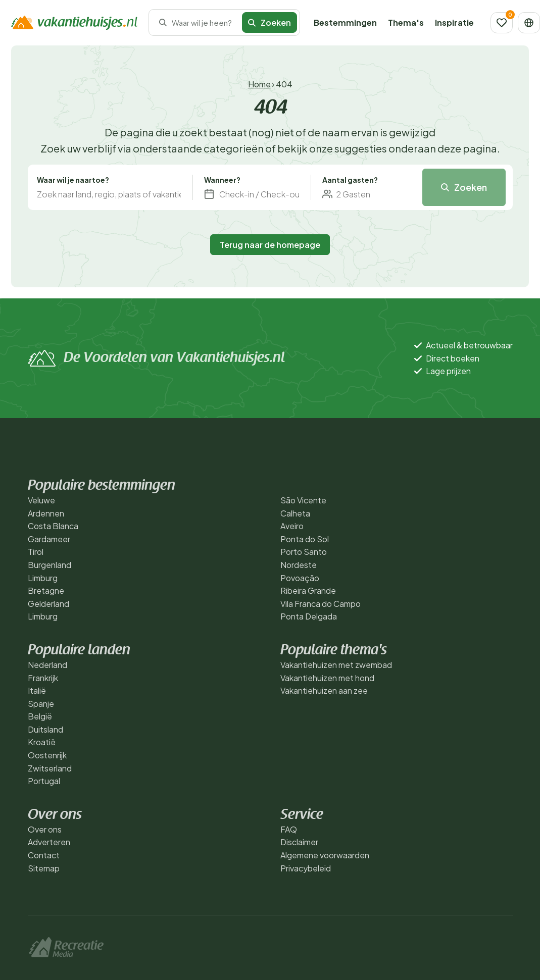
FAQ (289, 829)
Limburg (43, 578)
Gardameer (49, 539)
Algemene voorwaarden (325, 855)
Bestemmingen (345, 22)
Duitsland (45, 729)
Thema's (406, 22)
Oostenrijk (47, 755)
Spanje (41, 704)
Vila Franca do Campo (321, 604)
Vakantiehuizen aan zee (324, 690)
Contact (44, 855)
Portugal (44, 781)
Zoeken (269, 22)
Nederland (47, 665)
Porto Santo (304, 552)
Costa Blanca (53, 526)
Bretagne (46, 590)
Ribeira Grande (308, 590)
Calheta (295, 513)
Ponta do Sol (305, 539)
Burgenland (50, 565)
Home (259, 84)
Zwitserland (50, 768)
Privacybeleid (306, 868)
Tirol (36, 552)
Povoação (300, 578)
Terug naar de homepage (270, 245)
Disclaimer (299, 842)
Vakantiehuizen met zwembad (336, 665)
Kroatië (42, 742)
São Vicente (303, 500)
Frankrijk (43, 678)
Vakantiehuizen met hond (327, 678)
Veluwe (41, 500)
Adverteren (49, 842)
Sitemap (44, 868)
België (40, 716)
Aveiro (292, 526)
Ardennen (46, 513)
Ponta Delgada (309, 616)
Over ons (45, 829)
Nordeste (299, 565)
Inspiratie (454, 22)
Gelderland (48, 604)
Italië (37, 690)
